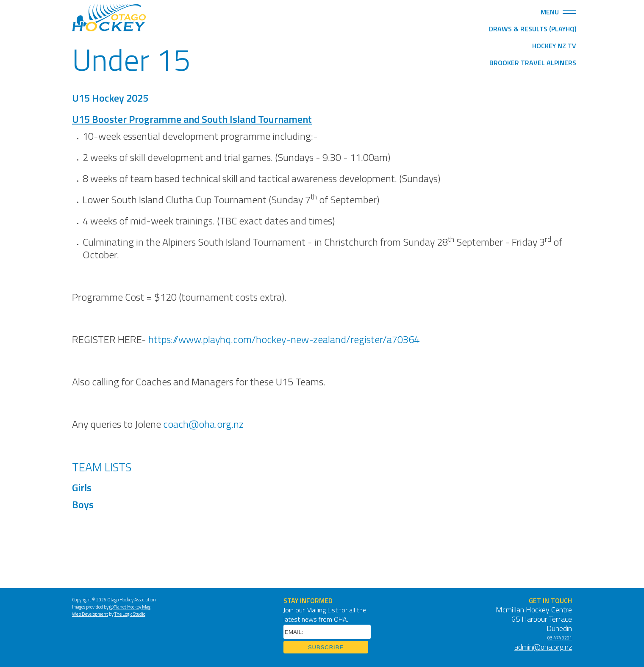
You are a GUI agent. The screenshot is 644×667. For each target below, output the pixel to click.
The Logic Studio (130, 615)
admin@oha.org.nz (543, 648)
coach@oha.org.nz (203, 425)
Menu (558, 12)
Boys (84, 506)
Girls (82, 489)
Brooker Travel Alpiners (533, 64)
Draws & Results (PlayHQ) (533, 30)
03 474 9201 (560, 638)
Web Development (90, 615)
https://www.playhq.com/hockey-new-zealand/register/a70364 (284, 340)
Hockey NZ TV (554, 47)
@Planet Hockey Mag (130, 607)
